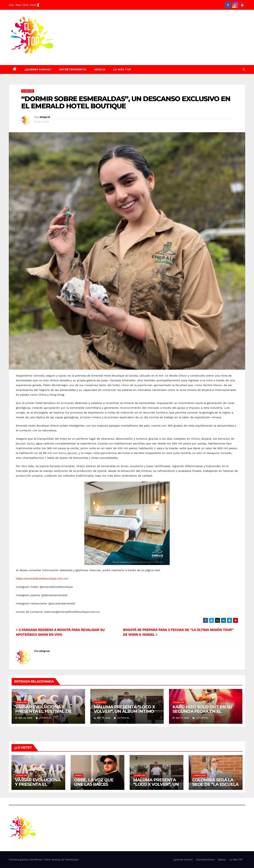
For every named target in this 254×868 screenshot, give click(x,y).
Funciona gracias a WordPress (26, 860)
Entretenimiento (73, 69)
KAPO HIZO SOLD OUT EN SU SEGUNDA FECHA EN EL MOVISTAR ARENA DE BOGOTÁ (205, 711)
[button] (244, 69)
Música (100, 69)
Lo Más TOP (122, 69)
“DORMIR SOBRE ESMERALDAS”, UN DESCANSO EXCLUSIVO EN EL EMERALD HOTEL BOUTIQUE (126, 102)
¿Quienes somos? (38, 69)
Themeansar (72, 860)
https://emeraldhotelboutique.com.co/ (42, 579)
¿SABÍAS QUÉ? (200, 775)
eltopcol (45, 117)
